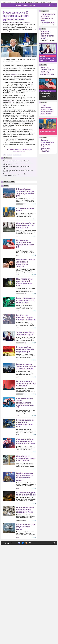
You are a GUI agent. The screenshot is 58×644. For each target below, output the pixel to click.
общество (44, 102)
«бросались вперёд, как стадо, (24, 125)
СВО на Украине (19, 2)
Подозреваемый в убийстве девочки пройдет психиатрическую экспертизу (26, 278)
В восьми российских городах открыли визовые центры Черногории (25, 394)
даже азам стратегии (28, 133)
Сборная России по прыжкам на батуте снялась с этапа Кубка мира (26, 533)
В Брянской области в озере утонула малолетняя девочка (26, 616)
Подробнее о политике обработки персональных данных (31, 633)
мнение (43, 29)
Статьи (30, 5)
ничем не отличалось (9, 144)
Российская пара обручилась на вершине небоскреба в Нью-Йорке (25, 347)
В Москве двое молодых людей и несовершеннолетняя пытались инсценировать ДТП (25, 462)
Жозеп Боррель (17, 155)
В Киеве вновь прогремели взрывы (25, 209)
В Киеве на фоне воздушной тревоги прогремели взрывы (26, 568)
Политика (42, 56)
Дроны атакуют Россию (32, 2)
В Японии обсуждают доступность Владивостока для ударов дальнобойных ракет (25, 192)
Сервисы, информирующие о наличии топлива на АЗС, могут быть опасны (25, 330)
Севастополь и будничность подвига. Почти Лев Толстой (47, 35)
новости (6, 186)
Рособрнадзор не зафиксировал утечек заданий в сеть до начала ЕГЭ (25, 258)
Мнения (37, 5)
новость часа (45, 11)
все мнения (53, 40)
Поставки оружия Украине (49, 2)
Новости (22, 5)
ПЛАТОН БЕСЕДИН (44, 40)
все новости (43, 25)
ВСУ (4, 155)
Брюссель (6, 23)
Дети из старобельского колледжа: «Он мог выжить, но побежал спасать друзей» (47, 109)
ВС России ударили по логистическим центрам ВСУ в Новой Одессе (26, 428)
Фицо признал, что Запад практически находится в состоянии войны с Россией (26, 501)
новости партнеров (9, 182)
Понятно (51, 632)
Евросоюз (10, 155)
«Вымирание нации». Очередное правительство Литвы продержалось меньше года (47, 145)
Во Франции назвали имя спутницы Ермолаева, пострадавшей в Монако (25, 599)
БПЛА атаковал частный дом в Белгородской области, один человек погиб (25, 297)
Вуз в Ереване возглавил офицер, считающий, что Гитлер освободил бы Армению (25, 551)
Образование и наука (45, 91)
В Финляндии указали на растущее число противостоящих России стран (25, 483)
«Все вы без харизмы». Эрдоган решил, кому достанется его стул (47, 71)
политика (44, 65)
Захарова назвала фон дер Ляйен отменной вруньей (16, 161)
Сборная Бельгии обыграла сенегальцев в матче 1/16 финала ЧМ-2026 (26, 225)
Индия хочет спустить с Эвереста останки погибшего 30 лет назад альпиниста (26, 411)
